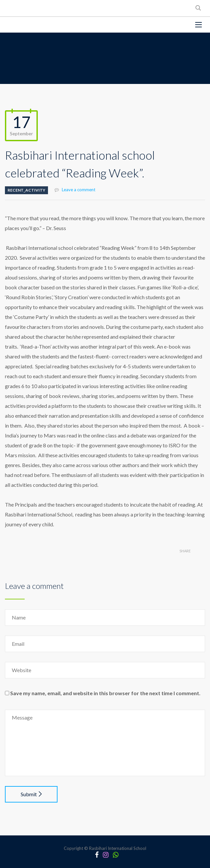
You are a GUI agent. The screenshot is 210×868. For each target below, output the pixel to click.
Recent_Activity (26, 190)
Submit (31, 794)
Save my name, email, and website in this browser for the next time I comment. (105, 693)
